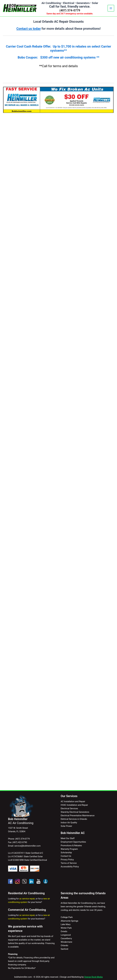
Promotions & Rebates (71, 846)
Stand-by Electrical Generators (75, 812)
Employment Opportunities (73, 842)
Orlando (64, 945)
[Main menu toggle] (111, 8)
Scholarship (66, 853)
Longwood (66, 935)
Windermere (66, 942)
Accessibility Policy (70, 867)
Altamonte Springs (69, 921)
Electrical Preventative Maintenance (78, 816)
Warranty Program (69, 849)
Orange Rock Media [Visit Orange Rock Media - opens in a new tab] (93, 977)
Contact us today (29, 29)
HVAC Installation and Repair (74, 805)
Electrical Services (69, 808)
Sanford (64, 949)
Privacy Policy (67, 860)
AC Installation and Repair (73, 801)
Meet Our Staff (68, 838)
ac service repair (27, 899)
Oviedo (64, 931)
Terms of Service (69, 863)
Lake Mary (66, 924)
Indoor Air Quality (69, 823)
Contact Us (66, 856)
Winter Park (66, 928)
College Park (67, 917)
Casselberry (66, 938)
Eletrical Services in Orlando (74, 819)
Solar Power (66, 826)
